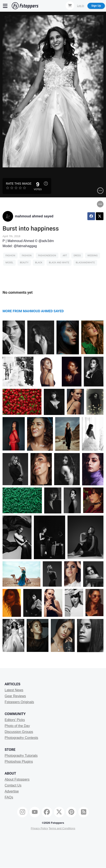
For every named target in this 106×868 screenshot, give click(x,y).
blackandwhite (85, 263)
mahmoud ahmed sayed (34, 216)
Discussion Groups (19, 732)
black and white (59, 263)
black (39, 263)
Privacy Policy (39, 828)
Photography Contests (21, 738)
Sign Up (96, 6)
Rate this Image (19, 184)
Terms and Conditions (62, 828)
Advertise (12, 791)
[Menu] (5, 6)
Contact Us (13, 785)
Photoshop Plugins (19, 762)
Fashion (10, 256)
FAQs (9, 797)
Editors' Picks (15, 720)
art (65, 256)
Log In (81, 6)
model (9, 263)
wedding (93, 256)
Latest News (14, 690)
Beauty (24, 263)
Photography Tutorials (21, 756)
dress (77, 256)
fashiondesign (47, 256)
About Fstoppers (17, 779)
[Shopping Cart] (70, 6)
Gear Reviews (15, 696)
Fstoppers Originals (19, 702)
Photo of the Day (17, 726)
